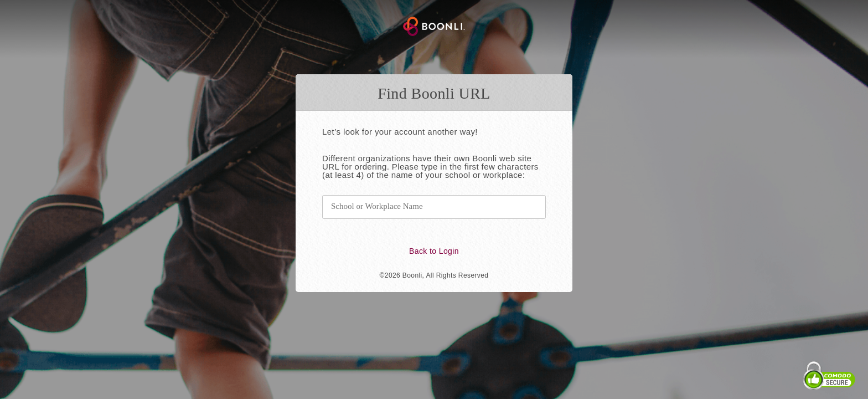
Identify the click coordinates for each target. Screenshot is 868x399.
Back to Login (434, 251)
